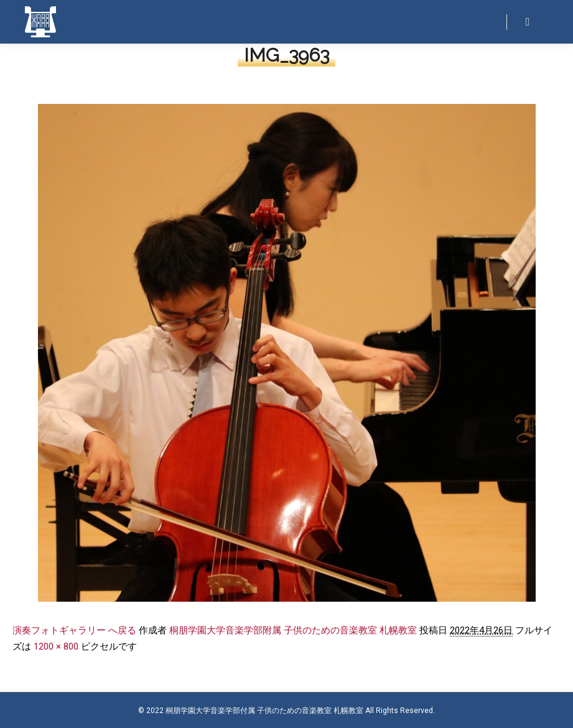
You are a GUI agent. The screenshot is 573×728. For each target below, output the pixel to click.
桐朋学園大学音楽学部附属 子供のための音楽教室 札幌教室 (293, 630)
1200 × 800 (56, 646)
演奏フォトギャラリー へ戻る (74, 630)
